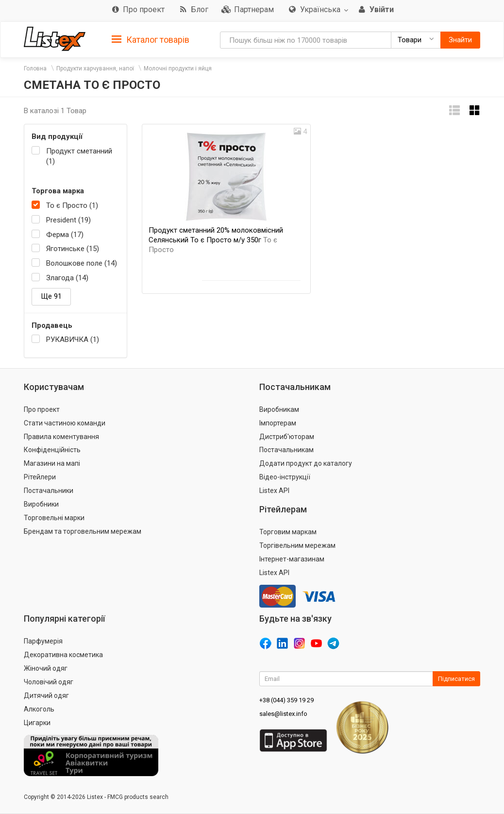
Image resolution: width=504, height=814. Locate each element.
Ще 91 (51, 296)
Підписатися (456, 679)
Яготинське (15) (73, 249)
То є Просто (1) (72, 205)
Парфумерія (43, 641)
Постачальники (49, 491)
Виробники (41, 504)
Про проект (42, 409)
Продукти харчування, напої (95, 68)
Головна (35, 68)
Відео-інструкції (285, 477)
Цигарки (37, 723)
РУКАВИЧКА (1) (73, 339)
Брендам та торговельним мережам (83, 531)
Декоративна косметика (63, 655)
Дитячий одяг (46, 695)
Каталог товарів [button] (151, 40)
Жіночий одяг (46, 668)
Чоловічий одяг (49, 682)
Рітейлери (40, 477)
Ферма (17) (65, 235)
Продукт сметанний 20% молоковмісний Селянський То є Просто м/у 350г (216, 240)
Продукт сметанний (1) (79, 156)
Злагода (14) (67, 278)
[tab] (151, 39)
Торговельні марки (54, 518)
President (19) (68, 220)
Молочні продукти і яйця (178, 68)
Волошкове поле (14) (82, 263)
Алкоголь (39, 709)
